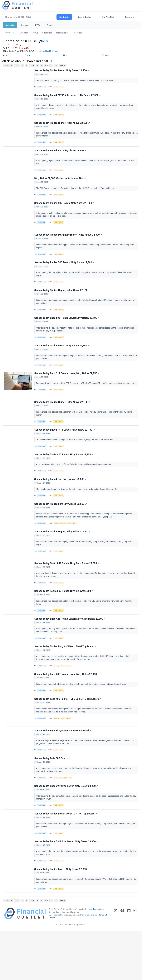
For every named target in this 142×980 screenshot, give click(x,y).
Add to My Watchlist (51, 51)
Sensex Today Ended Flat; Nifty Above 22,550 (61, 155)
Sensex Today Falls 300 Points (53, 799)
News (35, 33)
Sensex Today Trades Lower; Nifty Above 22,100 (62, 361)
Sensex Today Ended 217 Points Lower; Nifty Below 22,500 (68, 97)
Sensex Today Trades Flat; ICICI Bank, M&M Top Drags (65, 680)
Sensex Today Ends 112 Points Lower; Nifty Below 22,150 (67, 391)
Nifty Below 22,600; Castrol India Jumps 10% (60, 184)
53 (56, 65)
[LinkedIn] (129, 962)
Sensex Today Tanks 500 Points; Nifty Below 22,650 (64, 622)
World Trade (71, 819)
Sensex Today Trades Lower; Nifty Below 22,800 (62, 916)
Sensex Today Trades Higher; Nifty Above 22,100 (62, 303)
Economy (58, 700)
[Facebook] (122, 962)
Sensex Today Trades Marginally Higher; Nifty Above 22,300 (69, 245)
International (62, 33)
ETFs (38, 25)
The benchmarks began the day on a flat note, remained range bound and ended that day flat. (78, 513)
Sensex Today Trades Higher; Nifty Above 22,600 (62, 126)
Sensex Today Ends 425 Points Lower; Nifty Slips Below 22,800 (70, 651)
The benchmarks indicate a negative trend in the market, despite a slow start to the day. (75, 461)
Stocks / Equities (60, 88)
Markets (10, 25)
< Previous (8, 65)
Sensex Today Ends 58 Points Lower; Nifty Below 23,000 (67, 887)
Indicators (130, 17)
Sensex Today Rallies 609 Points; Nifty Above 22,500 (65, 211)
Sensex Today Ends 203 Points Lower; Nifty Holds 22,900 (67, 710)
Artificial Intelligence (61, 549)
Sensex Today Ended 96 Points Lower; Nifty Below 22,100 (67, 332)
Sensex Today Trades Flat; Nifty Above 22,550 (61, 530)
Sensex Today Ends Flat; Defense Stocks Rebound (63, 770)
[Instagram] (135, 962)
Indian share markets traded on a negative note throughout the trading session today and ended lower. (82, 720)
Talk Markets (42, 88)
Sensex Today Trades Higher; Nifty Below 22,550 (62, 559)
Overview (24, 33)
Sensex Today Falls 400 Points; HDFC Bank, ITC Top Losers (68, 736)
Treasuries (77, 33)
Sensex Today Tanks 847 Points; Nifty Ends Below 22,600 (67, 593)
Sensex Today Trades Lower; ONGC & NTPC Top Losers (66, 858)
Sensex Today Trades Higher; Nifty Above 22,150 (62, 422)
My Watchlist (108, 17)
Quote (27, 55)
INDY (45, 41)
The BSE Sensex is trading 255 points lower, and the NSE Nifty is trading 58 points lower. (76, 81)
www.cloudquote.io (96, 958)
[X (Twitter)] (116, 962)
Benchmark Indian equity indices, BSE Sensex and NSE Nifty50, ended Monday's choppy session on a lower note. (86, 401)
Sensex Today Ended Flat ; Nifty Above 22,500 (61, 503)
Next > (62, 65)
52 (51, 65)
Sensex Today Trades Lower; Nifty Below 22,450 (62, 71)
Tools (50, 25)
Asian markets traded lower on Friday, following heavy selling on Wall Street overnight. (75, 487)
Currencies (47, 33)
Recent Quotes (84, 17)
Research (106, 55)
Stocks (25, 25)
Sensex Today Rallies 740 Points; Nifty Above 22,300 (65, 274)
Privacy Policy (89, 964)
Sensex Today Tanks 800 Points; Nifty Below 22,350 (64, 477)
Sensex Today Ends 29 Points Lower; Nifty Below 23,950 (67, 828)
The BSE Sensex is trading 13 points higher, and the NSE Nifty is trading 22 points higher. (76, 194)
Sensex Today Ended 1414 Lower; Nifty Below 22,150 (65, 451)
